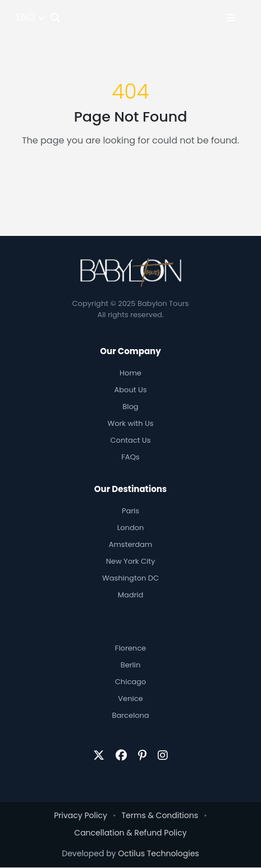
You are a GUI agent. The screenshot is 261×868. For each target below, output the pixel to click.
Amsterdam (131, 544)
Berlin (131, 665)
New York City (131, 561)
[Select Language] (31, 18)
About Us (131, 390)
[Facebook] (121, 755)
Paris (130, 511)
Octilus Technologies (158, 853)
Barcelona (130, 715)
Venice (130, 698)
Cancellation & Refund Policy (130, 833)
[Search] (55, 18)
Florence (130, 648)
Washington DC (130, 578)
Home (130, 373)
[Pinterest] (142, 755)
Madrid (131, 595)
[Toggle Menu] (231, 18)
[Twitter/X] (99, 755)
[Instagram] (163, 755)
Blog (130, 407)
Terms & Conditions (160, 815)
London (131, 528)
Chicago (130, 682)
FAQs (130, 457)
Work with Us (131, 423)
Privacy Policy (81, 815)
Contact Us (131, 440)
